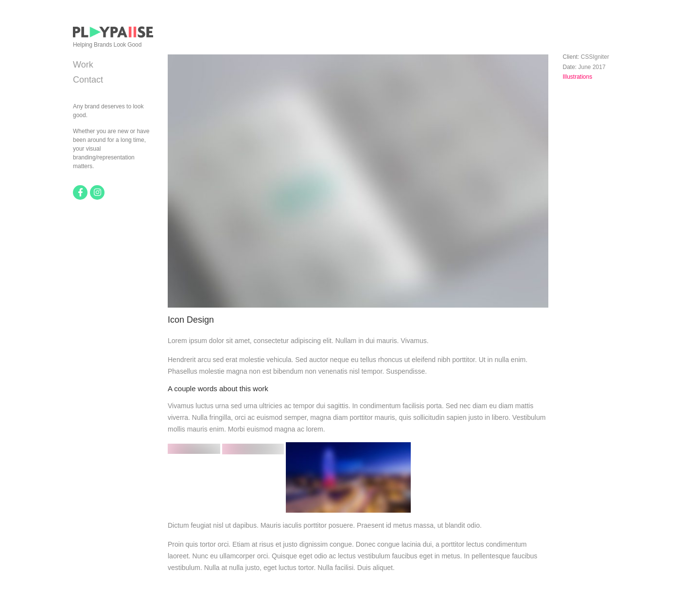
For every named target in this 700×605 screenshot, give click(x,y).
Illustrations (578, 77)
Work (83, 65)
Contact (88, 80)
